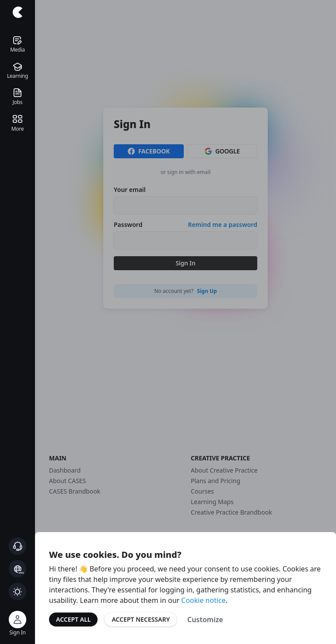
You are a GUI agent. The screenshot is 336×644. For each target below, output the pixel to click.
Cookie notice (203, 600)
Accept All (73, 619)
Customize (205, 620)
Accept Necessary (141, 619)
